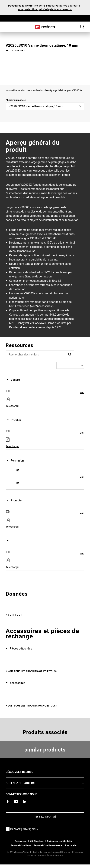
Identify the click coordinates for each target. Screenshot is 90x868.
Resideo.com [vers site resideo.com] (21, 841)
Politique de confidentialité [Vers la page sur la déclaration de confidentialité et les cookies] (60, 841)
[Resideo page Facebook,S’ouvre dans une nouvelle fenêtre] (8, 801)
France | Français (29, 829)
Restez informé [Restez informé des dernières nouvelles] (45, 817)
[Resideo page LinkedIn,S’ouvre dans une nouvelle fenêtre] (25, 801)
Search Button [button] (82, 27)
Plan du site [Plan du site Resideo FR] (71, 845)
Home (45, 27)
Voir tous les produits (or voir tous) (32, 671)
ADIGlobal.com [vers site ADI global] (37, 841)
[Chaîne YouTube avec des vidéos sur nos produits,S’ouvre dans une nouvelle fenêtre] (16, 801)
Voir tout (15, 615)
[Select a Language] (70, 365)
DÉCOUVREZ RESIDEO (25, 772)
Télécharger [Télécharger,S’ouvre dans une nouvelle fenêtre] (12, 406)
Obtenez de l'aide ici (25, 783)
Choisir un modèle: (16, 100)
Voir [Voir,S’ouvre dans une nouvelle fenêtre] (82, 392)
